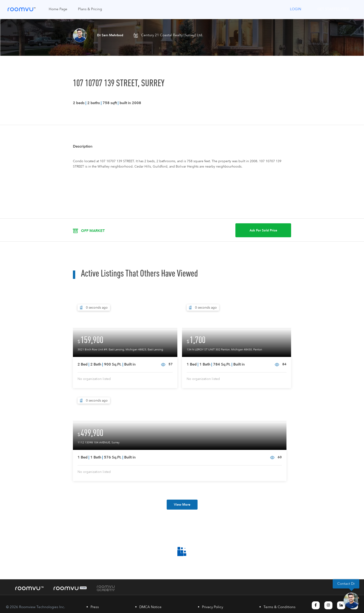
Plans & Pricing (90, 9)
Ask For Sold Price (263, 230)
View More (182, 505)
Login (296, 9)
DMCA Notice (150, 607)
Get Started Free (333, 9)
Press (95, 607)
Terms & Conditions (279, 607)
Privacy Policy (213, 607)
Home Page (58, 9)
